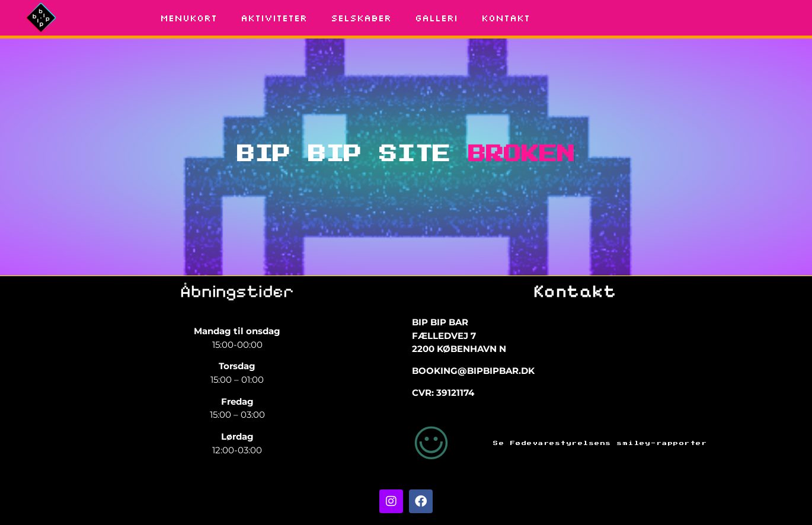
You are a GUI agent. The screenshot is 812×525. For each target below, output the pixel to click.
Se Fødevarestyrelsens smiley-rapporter (600, 443)
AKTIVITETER (274, 18)
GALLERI (436, 18)
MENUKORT (188, 18)
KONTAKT (506, 18)
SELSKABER (361, 18)
